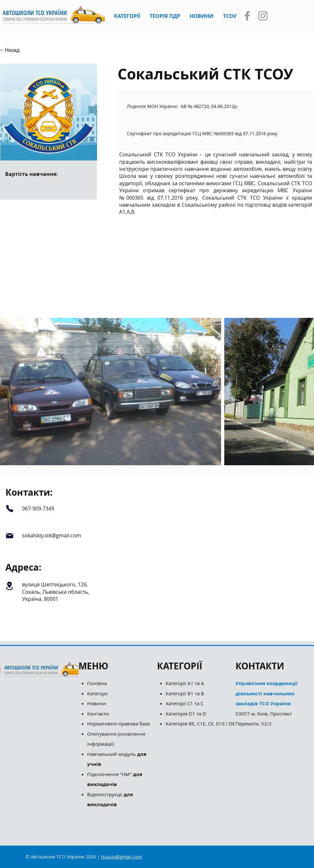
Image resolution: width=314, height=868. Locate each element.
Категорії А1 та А (185, 683)
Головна (97, 683)
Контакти (98, 714)
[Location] (9, 586)
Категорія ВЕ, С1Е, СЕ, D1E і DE (200, 723)
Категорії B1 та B (185, 693)
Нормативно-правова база (119, 723)
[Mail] (9, 536)
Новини (97, 703)
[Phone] (9, 508)
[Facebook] (247, 16)
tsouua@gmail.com (121, 857)
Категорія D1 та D (186, 714)
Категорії (97, 693)
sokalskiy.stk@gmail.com (52, 535)
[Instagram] (263, 16)
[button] (127, 16)
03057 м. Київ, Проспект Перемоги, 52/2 (267, 703)
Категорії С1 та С (185, 703)
